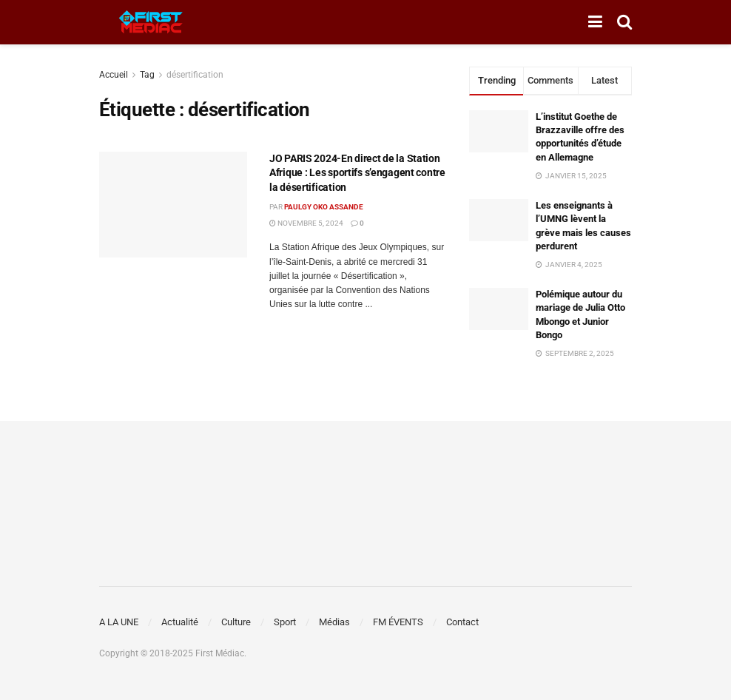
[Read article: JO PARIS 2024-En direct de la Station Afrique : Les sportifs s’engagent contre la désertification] (173, 205)
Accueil (114, 75)
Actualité (180, 622)
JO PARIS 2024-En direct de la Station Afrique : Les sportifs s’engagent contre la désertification (357, 173)
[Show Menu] (595, 22)
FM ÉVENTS (398, 622)
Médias (334, 622)
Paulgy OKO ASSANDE (324, 207)
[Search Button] (624, 22)
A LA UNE (119, 622)
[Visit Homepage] (151, 22)
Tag (147, 75)
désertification (195, 75)
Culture (236, 622)
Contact (462, 622)
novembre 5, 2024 (306, 223)
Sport (285, 622)
